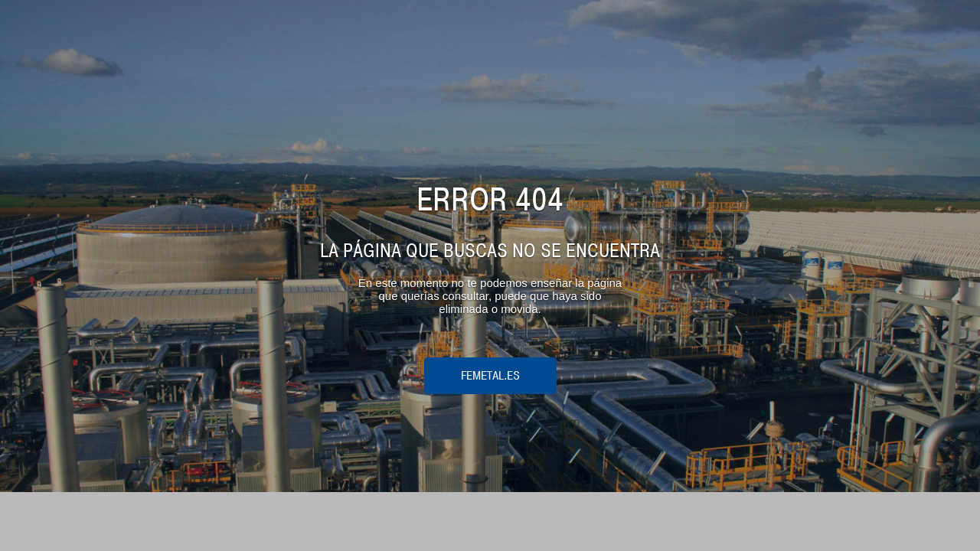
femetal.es (490, 376)
